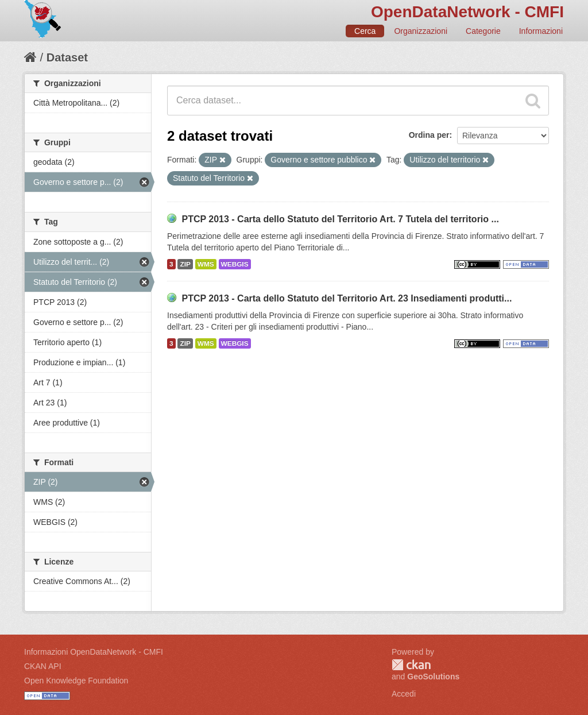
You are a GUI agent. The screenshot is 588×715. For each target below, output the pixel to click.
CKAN (411, 665)
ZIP (185, 264)
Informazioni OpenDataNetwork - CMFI (94, 652)
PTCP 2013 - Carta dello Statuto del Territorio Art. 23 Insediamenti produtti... (347, 298)
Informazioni (541, 31)
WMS (206, 264)
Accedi (404, 694)
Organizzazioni (421, 31)
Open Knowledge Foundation (76, 681)
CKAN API (43, 666)
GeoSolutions (433, 677)
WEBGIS (235, 264)
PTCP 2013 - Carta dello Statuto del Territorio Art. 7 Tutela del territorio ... (340, 219)
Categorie (483, 31)
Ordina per (429, 135)
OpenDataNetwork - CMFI (467, 12)
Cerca (365, 31)
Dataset (67, 57)
